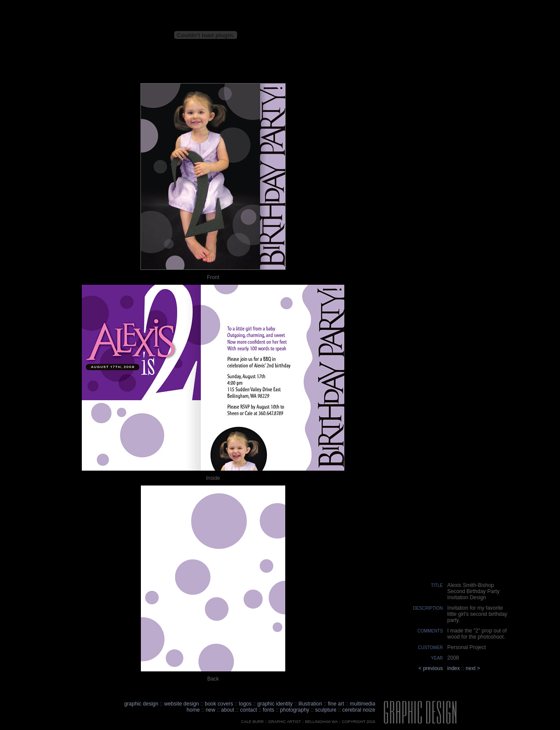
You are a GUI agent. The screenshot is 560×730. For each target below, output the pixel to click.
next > (473, 668)
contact (249, 710)
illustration (310, 704)
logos (245, 704)
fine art (336, 704)
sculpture (326, 710)
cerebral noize (358, 710)
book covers (219, 704)
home (193, 710)
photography (295, 710)
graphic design (141, 704)
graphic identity (275, 704)
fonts (269, 710)
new (210, 710)
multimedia (363, 704)
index (453, 668)
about (227, 710)
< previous (431, 668)
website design (181, 704)
